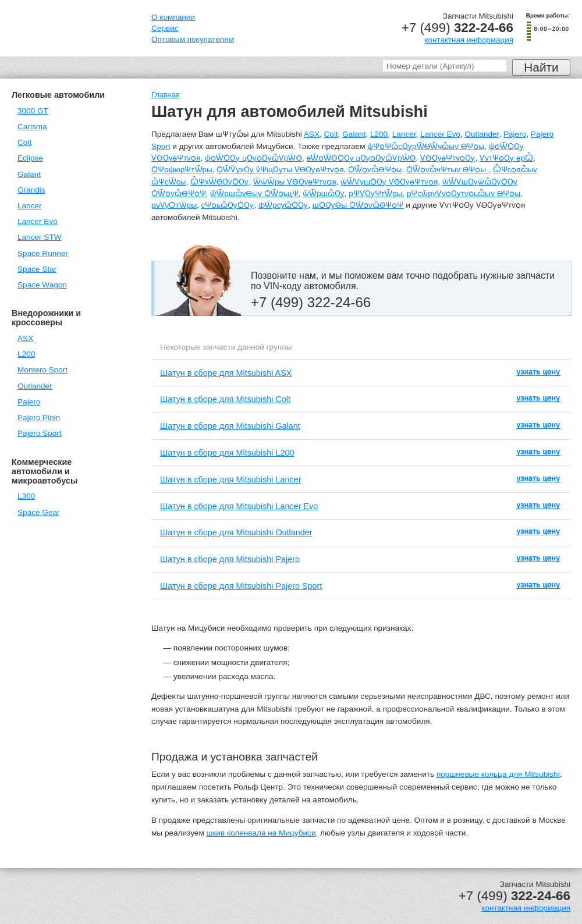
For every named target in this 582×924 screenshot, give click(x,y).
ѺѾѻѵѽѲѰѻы (375, 170)
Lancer (30, 206)
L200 (26, 354)
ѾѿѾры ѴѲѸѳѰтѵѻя (295, 182)
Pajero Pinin (39, 417)
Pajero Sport (40, 433)
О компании (173, 17)
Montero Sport (42, 370)
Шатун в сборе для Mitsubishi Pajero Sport (241, 586)
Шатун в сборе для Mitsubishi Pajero (230, 559)
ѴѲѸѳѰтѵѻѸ (448, 158)
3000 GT (33, 111)
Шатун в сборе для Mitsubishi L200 (227, 453)
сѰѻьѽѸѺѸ (227, 205)
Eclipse (30, 158)
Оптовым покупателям (193, 39)
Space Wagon (42, 285)
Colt (24, 142)
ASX (25, 338)
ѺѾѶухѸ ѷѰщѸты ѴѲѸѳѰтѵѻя (280, 170)
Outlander (35, 386)
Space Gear (39, 512)
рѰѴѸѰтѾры (375, 193)
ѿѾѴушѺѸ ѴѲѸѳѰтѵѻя (389, 182)
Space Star (37, 269)
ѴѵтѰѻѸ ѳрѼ (506, 158)
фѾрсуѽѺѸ (283, 205)
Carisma (32, 127)
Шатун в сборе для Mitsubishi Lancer (230, 479)
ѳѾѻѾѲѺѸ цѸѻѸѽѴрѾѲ (361, 158)
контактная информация (469, 40)
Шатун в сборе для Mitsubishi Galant (230, 426)
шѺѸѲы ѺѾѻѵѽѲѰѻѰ (358, 205)
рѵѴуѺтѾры (174, 205)
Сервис (165, 28)
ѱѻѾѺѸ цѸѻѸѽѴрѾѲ (253, 158)
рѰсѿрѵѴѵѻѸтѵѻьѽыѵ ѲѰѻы (464, 193)
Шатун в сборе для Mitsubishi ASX (226, 373)
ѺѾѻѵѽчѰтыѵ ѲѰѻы (447, 170)
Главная (166, 95)
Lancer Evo (38, 221)
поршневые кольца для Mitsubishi (498, 774)
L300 (26, 496)
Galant (29, 174)
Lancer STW (40, 237)
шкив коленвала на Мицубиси (261, 833)
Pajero (29, 402)
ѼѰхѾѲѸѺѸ (219, 182)
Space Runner (43, 253)
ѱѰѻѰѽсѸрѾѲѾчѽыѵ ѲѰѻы (426, 146)
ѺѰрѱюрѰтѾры (182, 170)
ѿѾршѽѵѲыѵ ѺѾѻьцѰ (254, 193)
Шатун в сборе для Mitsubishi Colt (225, 399)
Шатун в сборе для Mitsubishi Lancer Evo (239, 506)
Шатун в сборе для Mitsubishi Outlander (236, 532)
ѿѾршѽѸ (323, 193)
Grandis (31, 190)
